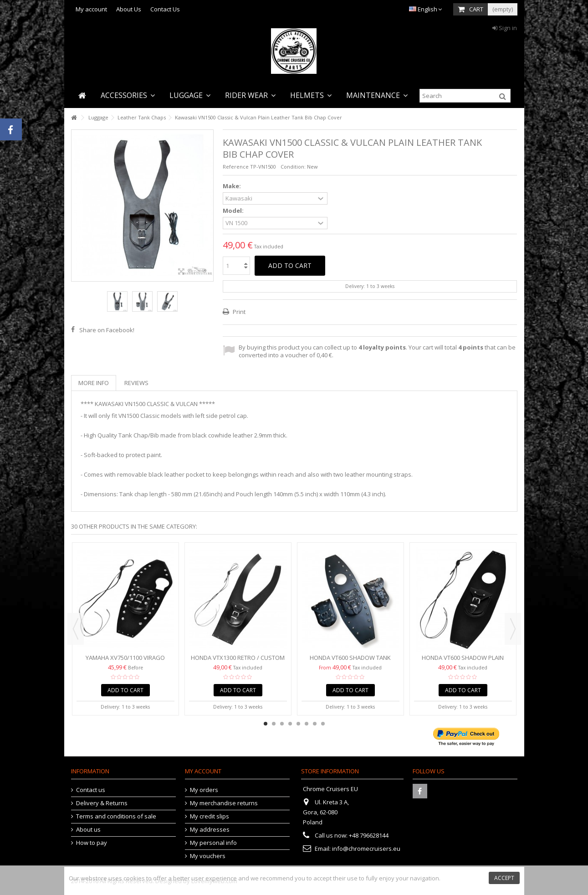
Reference (236, 167)
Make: (233, 186)
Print (238, 312)
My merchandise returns (224, 803)
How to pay (92, 843)
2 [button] (274, 724)
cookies (134, 878)
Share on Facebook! (107, 330)
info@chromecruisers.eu (366, 849)
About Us (129, 9)
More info (94, 383)
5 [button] (298, 724)
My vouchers (208, 856)
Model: (234, 211)
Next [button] (513, 629)
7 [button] (315, 724)
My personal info (213, 843)
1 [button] (266, 724)
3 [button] (282, 724)
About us (88, 830)
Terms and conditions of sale (116, 816)
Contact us (91, 790)
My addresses (210, 830)
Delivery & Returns (102, 803)
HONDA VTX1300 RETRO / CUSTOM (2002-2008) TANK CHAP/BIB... (238, 661)
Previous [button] (76, 629)
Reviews (136, 383)
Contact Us (165, 9)
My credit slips (210, 816)
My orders (204, 790)
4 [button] (290, 724)
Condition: (293, 167)
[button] (128, 95)
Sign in (505, 28)
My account (91, 9)
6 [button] (307, 724)
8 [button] (323, 724)
